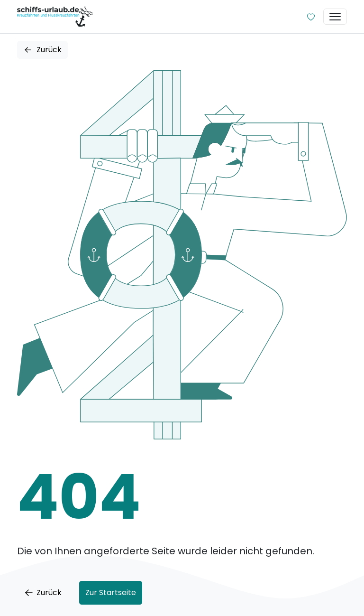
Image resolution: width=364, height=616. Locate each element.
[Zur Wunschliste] (311, 17)
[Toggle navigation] (335, 17)
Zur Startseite (111, 593)
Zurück (42, 50)
